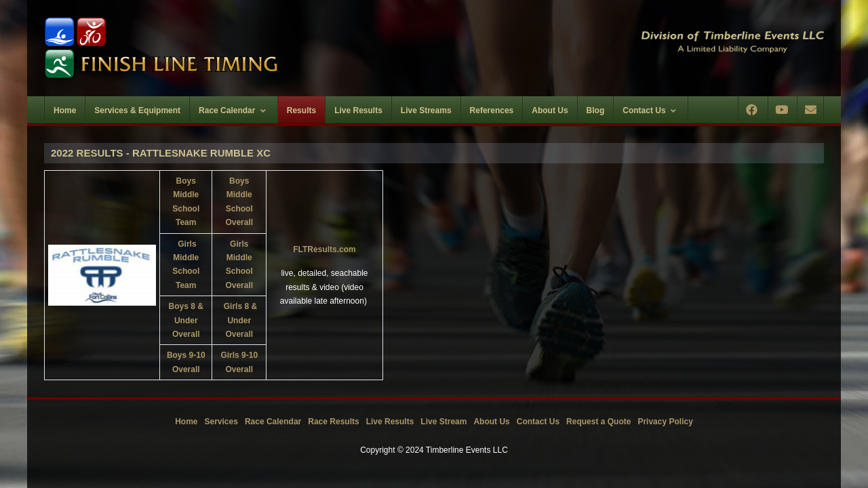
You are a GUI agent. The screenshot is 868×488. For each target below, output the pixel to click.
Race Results (333, 422)
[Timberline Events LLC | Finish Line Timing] (231, 48)
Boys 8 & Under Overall (186, 320)
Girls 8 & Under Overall (240, 320)
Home (186, 422)
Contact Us (538, 422)
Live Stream (443, 422)
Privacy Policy (665, 422)
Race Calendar (273, 422)
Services (221, 422)
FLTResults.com (324, 249)
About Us (491, 422)
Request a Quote (598, 422)
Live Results (390, 422)
